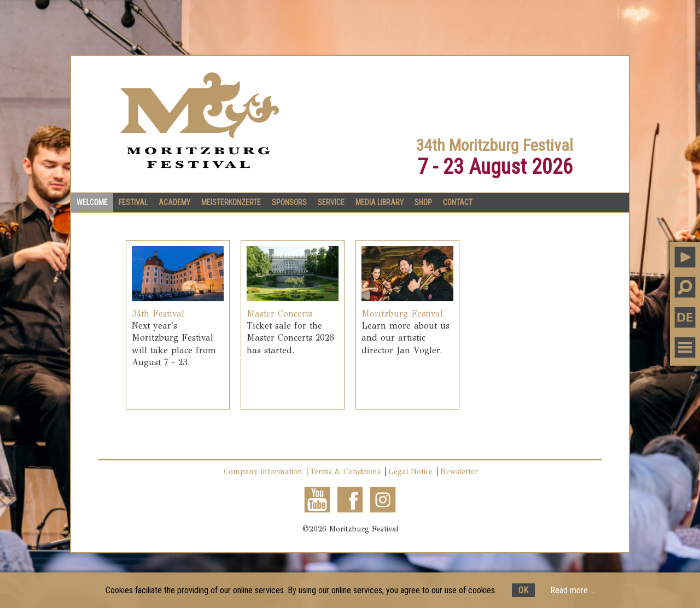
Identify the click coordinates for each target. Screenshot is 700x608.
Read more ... (573, 590)
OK (523, 590)
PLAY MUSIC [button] (685, 257)
